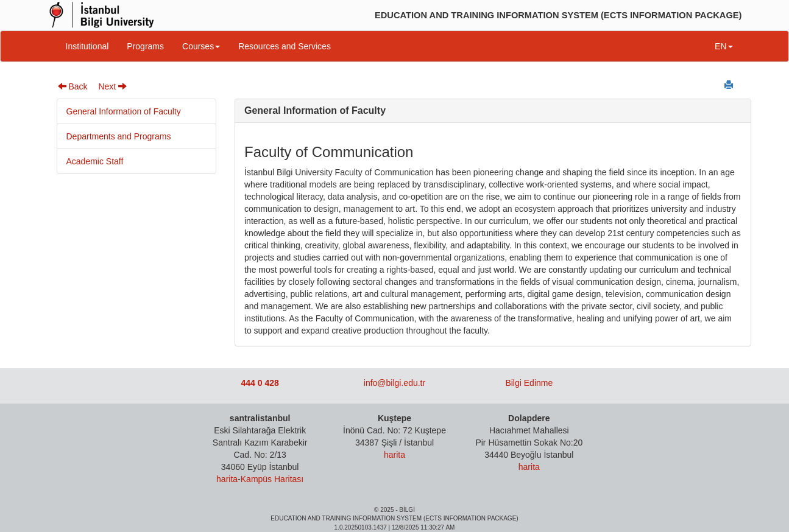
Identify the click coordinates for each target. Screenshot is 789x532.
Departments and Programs (119, 136)
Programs (145, 46)
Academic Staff (95, 161)
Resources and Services (285, 46)
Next (112, 86)
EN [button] (724, 46)
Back (73, 86)
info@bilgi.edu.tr (394, 383)
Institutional (87, 46)
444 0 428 (260, 383)
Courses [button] (201, 46)
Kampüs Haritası (272, 479)
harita (227, 479)
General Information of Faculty (124, 111)
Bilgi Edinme (529, 383)
